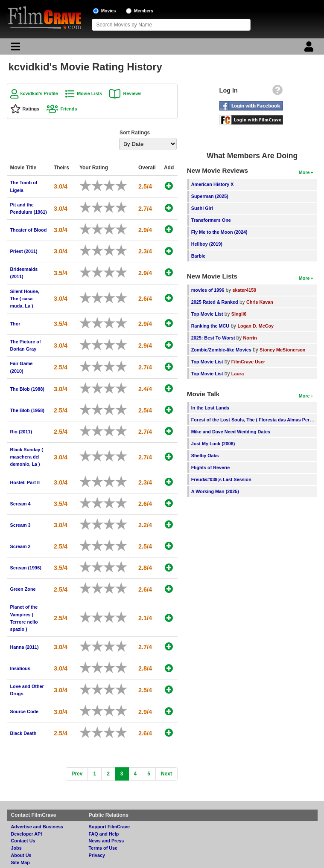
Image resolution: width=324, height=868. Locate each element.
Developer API (27, 834)
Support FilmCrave (109, 827)
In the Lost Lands (210, 408)
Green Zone (23, 589)
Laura (238, 374)
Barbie (198, 256)
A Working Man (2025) (215, 491)
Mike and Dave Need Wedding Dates (231, 432)
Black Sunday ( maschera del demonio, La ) (27, 457)
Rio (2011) (21, 432)
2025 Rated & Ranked (215, 302)
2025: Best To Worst (214, 338)
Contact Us (23, 841)
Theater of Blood (29, 230)
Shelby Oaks (205, 456)
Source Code (25, 711)
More (304, 172)
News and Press (107, 841)
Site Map (20, 862)
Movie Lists (89, 93)
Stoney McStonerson (282, 350)
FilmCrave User (248, 362)
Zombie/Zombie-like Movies (221, 350)
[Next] (166, 774)
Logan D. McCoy (255, 326)
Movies (109, 11)
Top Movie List (207, 314)
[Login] (310, 49)
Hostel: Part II (25, 482)
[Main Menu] (15, 49)
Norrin (250, 338)
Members (144, 11)
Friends (69, 109)
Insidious (20, 668)
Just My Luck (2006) (213, 444)
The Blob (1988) (27, 389)
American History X (213, 184)
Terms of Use (103, 848)
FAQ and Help (104, 834)
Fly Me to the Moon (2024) (219, 232)
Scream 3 (20, 525)
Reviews (132, 93)
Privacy (97, 855)
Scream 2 (20, 546)
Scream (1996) (26, 568)
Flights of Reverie (211, 467)
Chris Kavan (260, 302)
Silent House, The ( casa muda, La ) (25, 299)
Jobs (16, 848)
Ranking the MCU (210, 326)
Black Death (23, 733)
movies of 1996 (208, 290)
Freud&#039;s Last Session (221, 479)
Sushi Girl (202, 208)
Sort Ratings (135, 133)
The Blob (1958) (27, 410)
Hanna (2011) (25, 647)
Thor (15, 324)
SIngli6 (239, 314)
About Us (21, 855)
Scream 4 (20, 504)
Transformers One (211, 220)
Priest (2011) (24, 251)
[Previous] (77, 774)
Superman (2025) (210, 196)
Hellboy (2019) (207, 244)
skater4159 (245, 290)
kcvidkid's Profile (39, 93)
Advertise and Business (37, 827)
